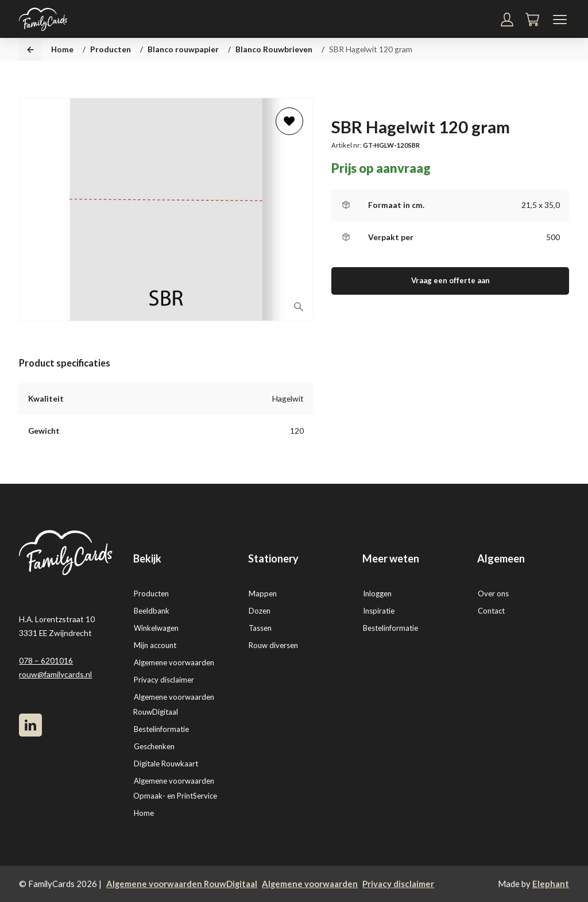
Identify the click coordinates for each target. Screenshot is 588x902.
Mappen (263, 593)
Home (62, 49)
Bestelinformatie (161, 729)
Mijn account (155, 645)
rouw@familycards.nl (55, 674)
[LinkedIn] (30, 725)
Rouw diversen (273, 645)
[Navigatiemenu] (560, 20)
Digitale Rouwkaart (166, 764)
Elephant (551, 884)
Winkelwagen (156, 628)
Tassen (260, 628)
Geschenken (154, 746)
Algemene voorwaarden (174, 662)
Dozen (260, 611)
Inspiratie (379, 611)
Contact (491, 611)
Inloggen (377, 593)
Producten (111, 49)
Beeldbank (152, 611)
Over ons (493, 593)
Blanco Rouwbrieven (274, 49)
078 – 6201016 (46, 660)
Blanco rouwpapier (183, 49)
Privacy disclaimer (164, 680)
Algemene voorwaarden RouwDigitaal (182, 884)
